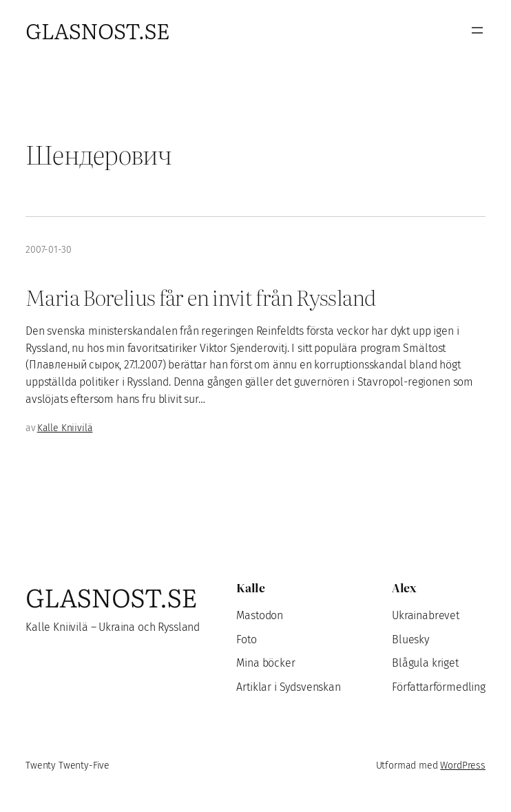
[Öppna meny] (477, 30)
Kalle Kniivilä (65, 428)
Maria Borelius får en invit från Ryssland (201, 296)
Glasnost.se (97, 30)
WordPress (463, 766)
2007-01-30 (48, 250)
